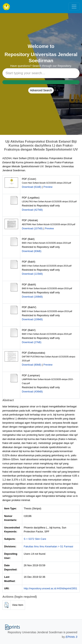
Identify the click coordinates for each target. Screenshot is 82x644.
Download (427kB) (32, 210)
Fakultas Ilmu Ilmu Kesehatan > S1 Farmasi (49, 546)
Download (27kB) (32, 342)
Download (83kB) (32, 251)
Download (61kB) (32, 187)
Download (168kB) (32, 297)
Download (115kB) (32, 274)
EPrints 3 (71, 637)
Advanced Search (41, 90)
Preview (48, 187)
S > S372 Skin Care (35, 539)
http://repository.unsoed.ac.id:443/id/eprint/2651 (51, 588)
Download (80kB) (32, 365)
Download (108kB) (32, 319)
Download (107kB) (32, 228)
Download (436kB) (32, 392)
